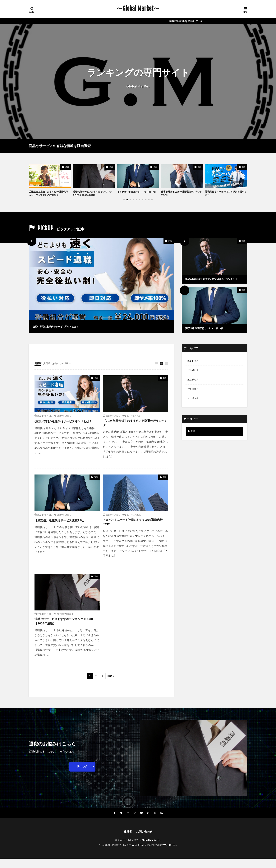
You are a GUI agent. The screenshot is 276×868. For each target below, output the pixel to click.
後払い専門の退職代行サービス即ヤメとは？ (67, 327)
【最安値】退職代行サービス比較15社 (137, 194)
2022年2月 (194, 385)
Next (110, 684)
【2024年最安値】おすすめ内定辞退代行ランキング (214, 282)
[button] (33, 176)
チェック (82, 775)
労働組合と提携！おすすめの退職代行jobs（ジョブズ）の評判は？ (49, 194)
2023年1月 (194, 375)
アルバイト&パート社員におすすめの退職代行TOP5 (135, 528)
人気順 (48, 367)
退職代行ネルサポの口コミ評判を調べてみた (225, 194)
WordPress (171, 854)
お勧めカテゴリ (64, 367)
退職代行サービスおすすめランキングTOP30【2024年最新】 (93, 194)
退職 (67, 167)
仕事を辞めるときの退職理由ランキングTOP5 (181, 194)
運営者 (127, 841)
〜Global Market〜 (138, 9)
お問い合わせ (145, 841)
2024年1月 (194, 365)
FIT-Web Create (135, 854)
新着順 (39, 367)
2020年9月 (194, 405)
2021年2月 (194, 395)
